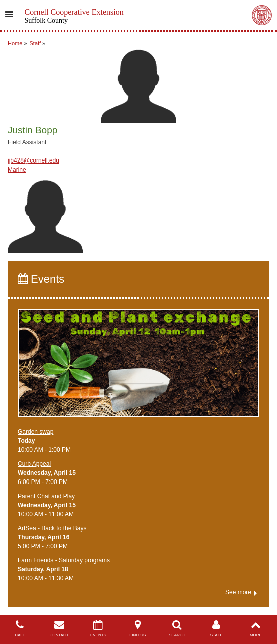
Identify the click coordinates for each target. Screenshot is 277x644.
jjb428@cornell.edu (33, 160)
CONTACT (59, 629)
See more (238, 592)
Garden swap (35, 432)
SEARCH (177, 629)
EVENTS (98, 629)
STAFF (216, 629)
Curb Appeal (34, 464)
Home (15, 43)
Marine (17, 170)
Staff (35, 43)
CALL (20, 629)
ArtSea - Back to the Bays (52, 528)
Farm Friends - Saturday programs (64, 560)
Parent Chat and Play (46, 496)
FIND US (137, 629)
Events (41, 279)
